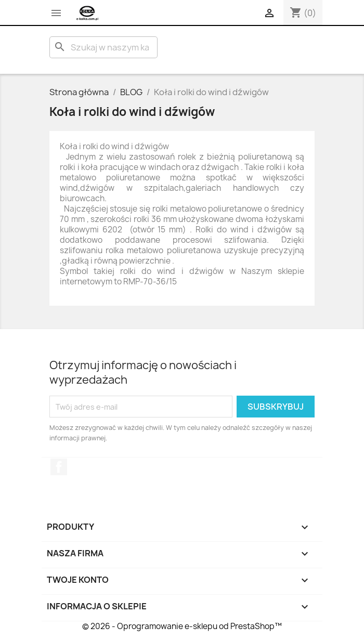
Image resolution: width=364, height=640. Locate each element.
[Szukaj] (103, 47)
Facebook (59, 467)
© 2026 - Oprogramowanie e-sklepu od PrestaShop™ (182, 626)
